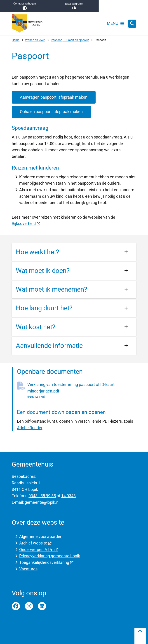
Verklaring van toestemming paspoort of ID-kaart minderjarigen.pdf (82, 391)
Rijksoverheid (26, 223)
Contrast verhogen (25, 6)
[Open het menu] (115, 24)
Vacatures (28, 569)
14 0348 (68, 496)
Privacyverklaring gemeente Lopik (50, 556)
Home (16, 40)
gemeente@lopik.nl (42, 502)
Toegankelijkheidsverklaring (46, 562)
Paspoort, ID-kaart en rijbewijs (70, 40)
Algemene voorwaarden (41, 536)
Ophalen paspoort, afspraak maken (51, 112)
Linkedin (42, 606)
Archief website (35, 543)
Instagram (29, 606)
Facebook (16, 606)
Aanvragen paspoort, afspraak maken (54, 97)
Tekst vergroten (74, 6)
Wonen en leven (35, 40)
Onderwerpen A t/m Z (39, 550)
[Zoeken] (132, 23)
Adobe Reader (30, 428)
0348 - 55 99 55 (42, 496)
